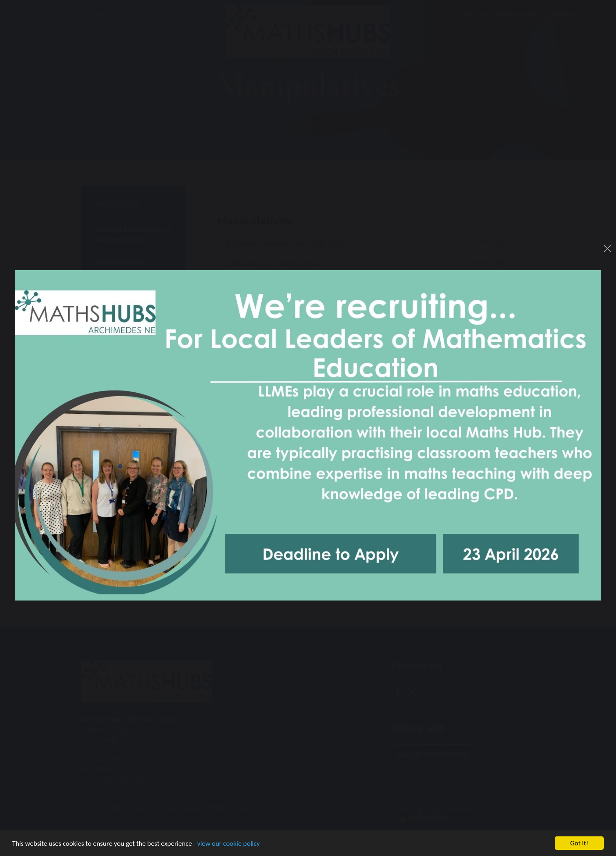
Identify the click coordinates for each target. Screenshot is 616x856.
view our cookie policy (229, 844)
